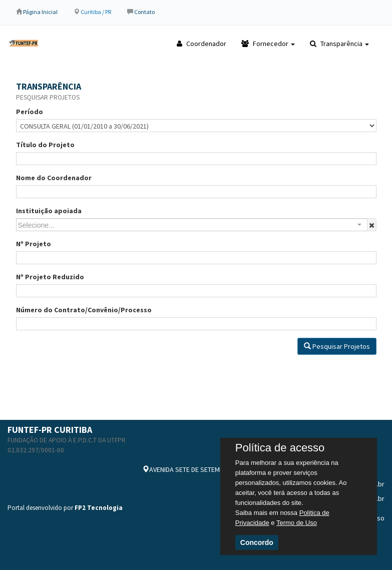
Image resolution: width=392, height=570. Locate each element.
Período (30, 112)
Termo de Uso (297, 523)
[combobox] (192, 225)
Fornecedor (268, 44)
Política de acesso (280, 448)
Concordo (257, 542)
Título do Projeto (45, 145)
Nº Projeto (34, 244)
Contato (144, 12)
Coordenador (202, 44)
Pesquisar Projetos (337, 346)
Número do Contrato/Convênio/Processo (84, 310)
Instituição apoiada (49, 211)
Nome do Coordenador (54, 178)
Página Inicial (40, 12)
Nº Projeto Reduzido (50, 277)
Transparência (339, 44)
